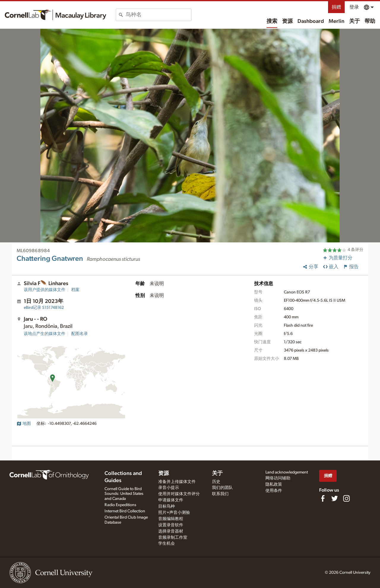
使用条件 (274, 491)
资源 (287, 21)
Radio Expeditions (120, 505)
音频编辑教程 (171, 519)
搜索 (272, 21)
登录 (354, 7)
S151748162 (44, 308)
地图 (24, 424)
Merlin (337, 21)
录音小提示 (169, 488)
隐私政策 (274, 484)
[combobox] (158, 15)
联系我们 (220, 494)
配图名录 (80, 334)
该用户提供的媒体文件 (45, 290)
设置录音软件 (171, 525)
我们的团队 (222, 488)
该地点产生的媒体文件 (45, 334)
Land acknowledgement (287, 472)
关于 (354, 21)
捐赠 (336, 7)
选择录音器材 (171, 531)
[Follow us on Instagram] (346, 498)
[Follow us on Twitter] (335, 498)
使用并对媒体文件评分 (179, 494)
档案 (75, 290)
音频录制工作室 (173, 538)
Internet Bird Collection (125, 511)
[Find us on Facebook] (323, 498)
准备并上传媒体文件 (177, 482)
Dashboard (311, 21)
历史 (216, 482)
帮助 (370, 21)
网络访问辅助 (278, 478)
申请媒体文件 (171, 500)
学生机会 (167, 543)
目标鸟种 (167, 506)
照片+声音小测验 (174, 513)
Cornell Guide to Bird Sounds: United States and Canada (124, 494)
